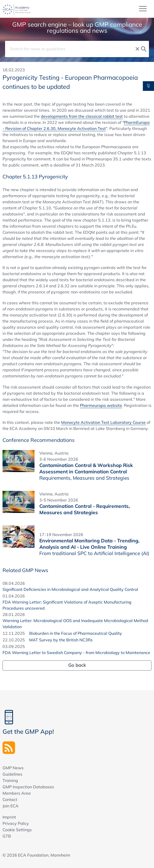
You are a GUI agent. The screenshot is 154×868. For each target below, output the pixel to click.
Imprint (9, 817)
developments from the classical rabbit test (82, 116)
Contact (10, 799)
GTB (7, 836)
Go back (77, 665)
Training (10, 780)
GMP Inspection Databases (28, 787)
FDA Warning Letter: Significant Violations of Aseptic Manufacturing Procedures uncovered (67, 605)
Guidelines (12, 774)
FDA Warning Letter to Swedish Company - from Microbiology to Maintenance (76, 653)
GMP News (13, 768)
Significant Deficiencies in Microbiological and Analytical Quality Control (70, 589)
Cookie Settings (17, 830)
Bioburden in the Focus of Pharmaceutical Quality (76, 633)
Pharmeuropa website (101, 405)
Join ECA (11, 806)
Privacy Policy (16, 823)
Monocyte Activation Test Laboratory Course (103, 422)
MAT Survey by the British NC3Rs (61, 640)
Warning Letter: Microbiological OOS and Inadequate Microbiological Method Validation (75, 624)
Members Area (17, 793)
